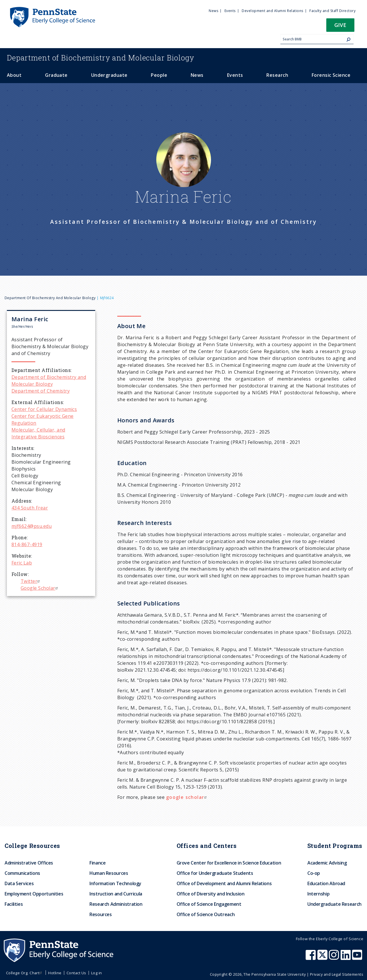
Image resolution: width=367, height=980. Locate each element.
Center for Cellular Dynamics (44, 409)
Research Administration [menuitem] (116, 904)
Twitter (31, 581)
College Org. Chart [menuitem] (25, 973)
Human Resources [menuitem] (109, 873)
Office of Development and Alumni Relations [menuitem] (224, 883)
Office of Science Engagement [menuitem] (209, 904)
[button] (340, 27)
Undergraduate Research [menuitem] (334, 904)
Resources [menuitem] (101, 914)
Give (340, 25)
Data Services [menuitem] (19, 883)
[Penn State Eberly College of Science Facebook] (311, 958)
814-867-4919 (27, 544)
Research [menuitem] (277, 75)
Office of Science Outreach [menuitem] (206, 914)
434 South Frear (30, 508)
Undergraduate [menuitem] (109, 75)
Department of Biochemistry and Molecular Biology (50, 298)
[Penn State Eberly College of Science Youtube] (358, 958)
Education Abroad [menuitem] (326, 883)
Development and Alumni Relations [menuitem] (272, 11)
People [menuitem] (159, 75)
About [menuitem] (14, 75)
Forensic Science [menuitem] (331, 75)
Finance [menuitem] (97, 863)
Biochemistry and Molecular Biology (101, 58)
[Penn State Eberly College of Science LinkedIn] (346, 958)
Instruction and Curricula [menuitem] (116, 894)
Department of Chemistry (41, 391)
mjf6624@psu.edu (32, 526)
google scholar (187, 797)
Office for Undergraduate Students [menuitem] (215, 873)
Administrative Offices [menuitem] (29, 863)
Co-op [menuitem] (314, 873)
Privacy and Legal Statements (337, 974)
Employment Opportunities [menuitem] (34, 894)
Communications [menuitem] (22, 873)
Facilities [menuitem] (14, 904)
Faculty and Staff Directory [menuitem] (332, 11)
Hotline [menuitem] (55, 973)
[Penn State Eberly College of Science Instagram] (335, 958)
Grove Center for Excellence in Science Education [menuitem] (229, 863)
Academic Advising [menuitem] (327, 863)
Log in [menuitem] (97, 973)
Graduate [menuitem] (56, 75)
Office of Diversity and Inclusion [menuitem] (211, 894)
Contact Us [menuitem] (76, 973)
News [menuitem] (213, 11)
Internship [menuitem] (318, 894)
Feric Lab (22, 563)
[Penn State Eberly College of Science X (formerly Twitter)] (323, 958)
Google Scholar (40, 588)
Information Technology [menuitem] (115, 883)
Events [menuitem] (230, 11)
